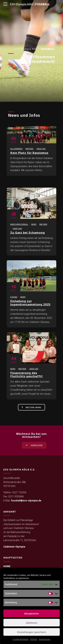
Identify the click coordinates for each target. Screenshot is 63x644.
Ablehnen (32, 623)
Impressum (45, 639)
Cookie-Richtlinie (21, 639)
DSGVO (34, 639)
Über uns (41, 152)
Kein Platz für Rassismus (29, 156)
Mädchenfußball (19, 228)
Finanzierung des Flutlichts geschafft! (26, 378)
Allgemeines (16, 152)
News (34, 228)
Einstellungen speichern (32, 632)
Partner (29, 152)
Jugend (14, 301)
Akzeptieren (32, 613)
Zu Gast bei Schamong (28, 236)
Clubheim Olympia (14, 547)
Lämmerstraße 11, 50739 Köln (20, 540)
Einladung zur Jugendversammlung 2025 (30, 306)
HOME (7, 566)
